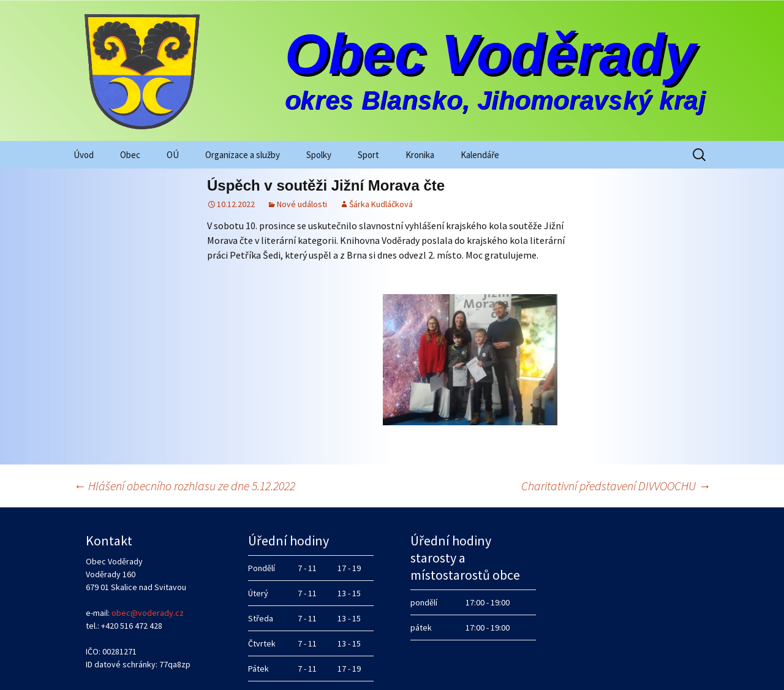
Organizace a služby (243, 155)
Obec (130, 155)
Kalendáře (480, 155)
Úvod (84, 155)
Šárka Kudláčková (381, 204)
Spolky (319, 155)
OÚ (173, 155)
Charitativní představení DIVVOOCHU (616, 443)
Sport (368, 155)
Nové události (302, 204)
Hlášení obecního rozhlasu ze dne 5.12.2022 (184, 443)
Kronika (420, 155)
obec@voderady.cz (148, 570)
